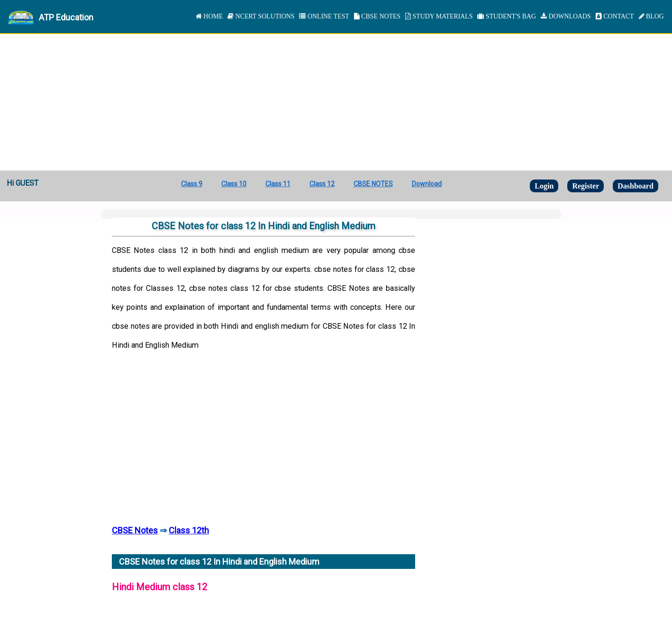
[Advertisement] (336, 99)
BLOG (651, 16)
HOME (209, 16)
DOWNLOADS (566, 16)
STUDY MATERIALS (439, 16)
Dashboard (636, 186)
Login (544, 186)
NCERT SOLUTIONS (261, 16)
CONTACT (615, 16)
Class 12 (322, 184)
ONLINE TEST (324, 16)
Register (586, 186)
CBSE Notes (135, 530)
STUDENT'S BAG (507, 16)
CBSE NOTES (377, 16)
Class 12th (189, 530)
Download (427, 184)
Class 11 (278, 184)
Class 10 (234, 184)
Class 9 (192, 184)
